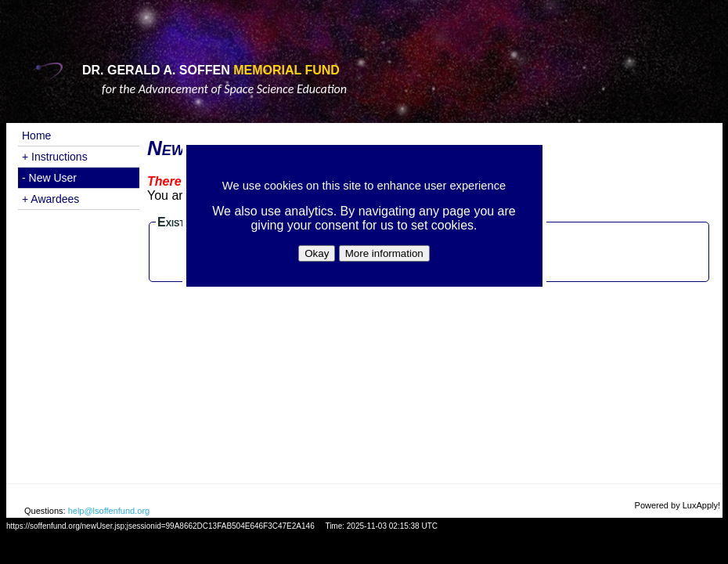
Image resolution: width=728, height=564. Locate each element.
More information (384, 253)
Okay (317, 253)
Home (36, 136)
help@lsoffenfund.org (109, 511)
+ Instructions (55, 157)
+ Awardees (50, 199)
